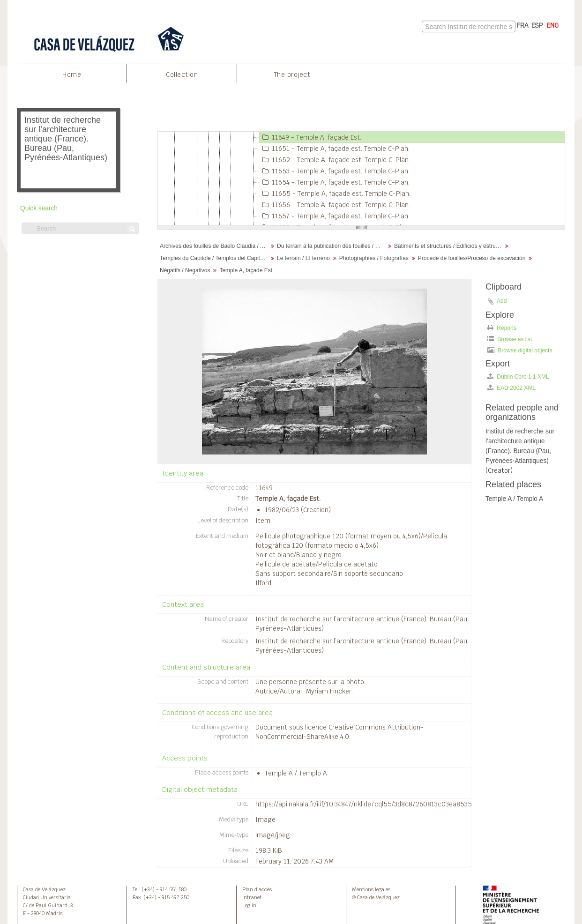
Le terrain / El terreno (303, 258)
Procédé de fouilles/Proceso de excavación (472, 258)
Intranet (252, 897)
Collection (182, 75)
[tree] (361, 179)
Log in (249, 905)
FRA (523, 25)
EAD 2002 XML (511, 388)
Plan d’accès (257, 889)
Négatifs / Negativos (185, 270)
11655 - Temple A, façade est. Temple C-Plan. (335, 194)
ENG (553, 25)
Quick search (39, 208)
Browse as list (510, 339)
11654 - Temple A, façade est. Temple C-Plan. (335, 182)
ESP (537, 25)
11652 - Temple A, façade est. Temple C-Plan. (335, 160)
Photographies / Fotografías (374, 258)
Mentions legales (371, 889)
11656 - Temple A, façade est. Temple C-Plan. (335, 205)
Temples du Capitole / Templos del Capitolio (214, 258)
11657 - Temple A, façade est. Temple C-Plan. (335, 216)
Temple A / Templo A (296, 773)
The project (292, 75)
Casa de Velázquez (44, 889)
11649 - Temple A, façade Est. (310, 137)
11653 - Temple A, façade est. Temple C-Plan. (335, 171)
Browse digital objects (520, 350)
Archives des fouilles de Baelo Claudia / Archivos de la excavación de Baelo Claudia (215, 246)
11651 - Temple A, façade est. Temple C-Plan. (335, 149)
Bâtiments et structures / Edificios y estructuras (449, 246)
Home (72, 75)
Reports (502, 328)
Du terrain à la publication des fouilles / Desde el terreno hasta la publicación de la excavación (332, 246)
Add (502, 301)
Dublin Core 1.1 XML (518, 376)
